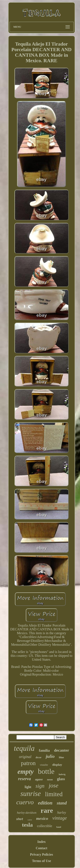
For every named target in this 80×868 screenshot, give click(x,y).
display (57, 765)
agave (39, 779)
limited (54, 794)
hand (59, 827)
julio (50, 756)
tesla (27, 825)
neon (50, 779)
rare (47, 810)
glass (61, 779)
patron (28, 763)
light (28, 787)
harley (62, 812)
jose (53, 785)
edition (45, 803)
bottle (46, 771)
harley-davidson (27, 813)
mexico (42, 818)
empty (26, 772)
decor (39, 757)
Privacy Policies (42, 854)
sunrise (31, 794)
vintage (60, 818)
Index (41, 842)
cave (30, 820)
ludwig (62, 774)
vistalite (44, 765)
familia (44, 750)
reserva (25, 779)
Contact (41, 848)
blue (61, 757)
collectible (45, 826)
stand (62, 803)
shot (20, 819)
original (25, 757)
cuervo (25, 802)
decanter (62, 750)
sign (40, 786)
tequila (24, 748)
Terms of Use (41, 861)
